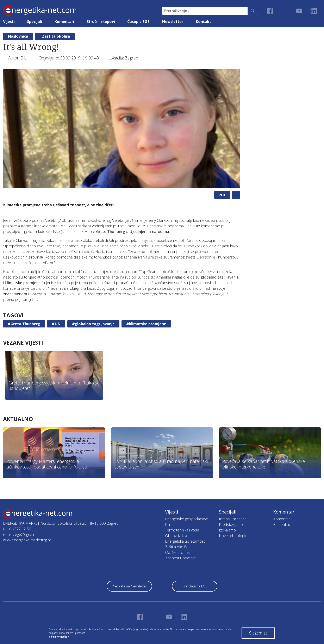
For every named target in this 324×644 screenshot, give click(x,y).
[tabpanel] (121, 129)
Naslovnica (18, 36)
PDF (222, 195)
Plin (168, 524)
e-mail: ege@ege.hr (19, 534)
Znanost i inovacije (180, 558)
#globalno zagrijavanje (93, 324)
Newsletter (173, 21)
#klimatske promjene (146, 324)
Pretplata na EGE (195, 586)
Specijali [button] (35, 21)
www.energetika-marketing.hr (27, 540)
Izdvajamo (227, 530)
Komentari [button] (64, 21)
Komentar (282, 519)
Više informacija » (59, 637)
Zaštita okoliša (56, 36)
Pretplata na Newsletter (129, 586)
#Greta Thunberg (24, 324)
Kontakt (203, 21)
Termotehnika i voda (182, 530)
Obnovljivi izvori (178, 536)
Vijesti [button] (9, 21)
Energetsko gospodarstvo (187, 519)
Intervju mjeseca (233, 519)
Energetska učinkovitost (185, 541)
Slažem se (258, 633)
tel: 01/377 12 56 (17, 529)
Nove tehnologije (233, 536)
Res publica (283, 524)
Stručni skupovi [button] (101, 21)
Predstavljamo (231, 524)
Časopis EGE (138, 21)
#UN (56, 324)
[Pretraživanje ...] (205, 11)
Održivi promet (177, 552)
